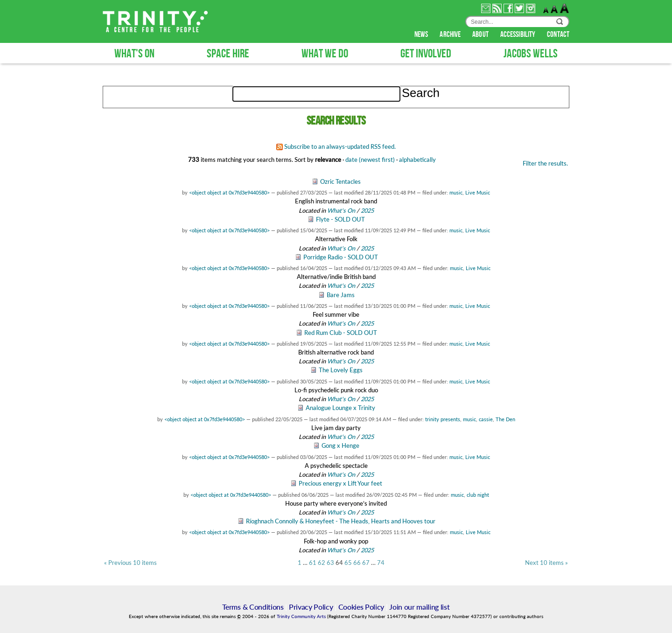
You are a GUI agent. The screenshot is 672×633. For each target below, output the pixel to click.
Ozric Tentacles (340, 181)
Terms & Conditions (253, 607)
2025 (367, 210)
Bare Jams (341, 295)
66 (357, 563)
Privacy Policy (311, 607)
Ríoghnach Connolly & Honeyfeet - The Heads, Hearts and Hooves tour (341, 521)
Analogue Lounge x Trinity (340, 408)
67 (366, 563)
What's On (342, 210)
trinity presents (443, 419)
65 (348, 563)
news (422, 35)
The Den (505, 419)
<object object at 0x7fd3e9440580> (229, 192)
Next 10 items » (546, 563)
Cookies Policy (361, 607)
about (481, 35)
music (456, 192)
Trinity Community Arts (302, 616)
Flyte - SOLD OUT (340, 219)
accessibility (518, 35)
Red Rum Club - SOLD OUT (341, 333)
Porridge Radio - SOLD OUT (341, 257)
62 (322, 563)
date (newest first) (370, 160)
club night (478, 495)
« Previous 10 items (130, 563)
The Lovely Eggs (341, 370)
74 (381, 563)
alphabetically (417, 160)
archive (451, 35)
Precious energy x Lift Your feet (340, 483)
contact (558, 35)
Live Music (478, 192)
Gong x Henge (340, 445)
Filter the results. (545, 163)
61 (313, 563)
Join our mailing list (419, 607)
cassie (486, 419)
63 (330, 563)
